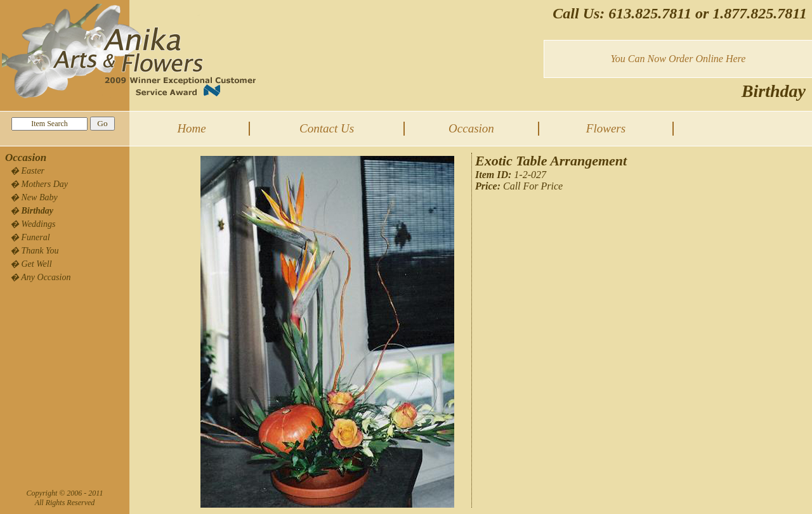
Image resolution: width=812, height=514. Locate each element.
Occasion (471, 128)
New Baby (40, 197)
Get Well (37, 264)
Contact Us (327, 128)
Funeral (36, 237)
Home (191, 128)
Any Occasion (46, 277)
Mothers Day (45, 184)
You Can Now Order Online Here (678, 59)
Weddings (39, 224)
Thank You (40, 251)
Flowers (606, 128)
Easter (33, 171)
